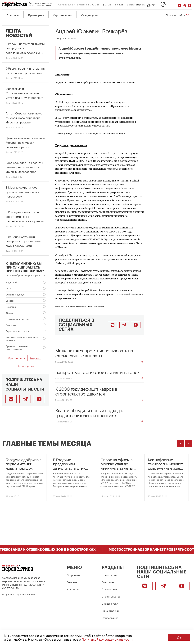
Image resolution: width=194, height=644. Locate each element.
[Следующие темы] (188, 444)
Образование (110, 617)
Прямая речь (36, 15)
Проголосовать (17, 358)
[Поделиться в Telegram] (124, 325)
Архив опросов (26, 366)
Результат (35, 358)
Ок (179, 637)
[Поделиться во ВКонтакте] (113, 325)
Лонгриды (13, 15)
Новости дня (109, 575)
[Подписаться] (189, 4)
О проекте (73, 575)
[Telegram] (185, 4)
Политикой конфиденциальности (107, 639)
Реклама (72, 582)
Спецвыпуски (89, 15)
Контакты (73, 589)
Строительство (63, 15)
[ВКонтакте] (180, 4)
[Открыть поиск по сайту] (177, 15)
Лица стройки (110, 610)
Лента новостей (19, 33)
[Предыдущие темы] (181, 444)
